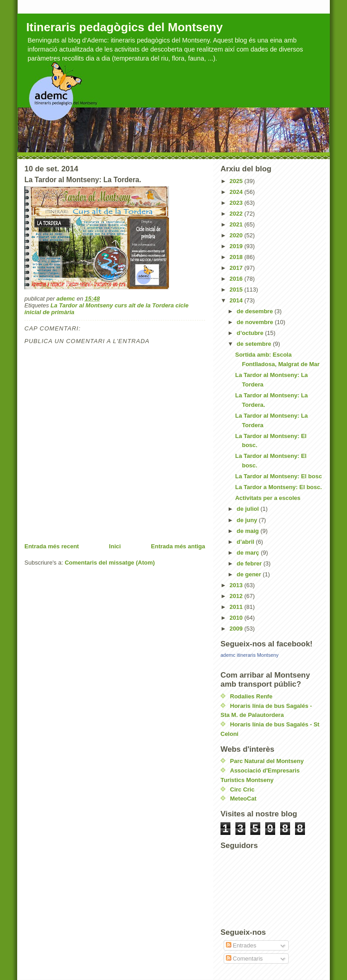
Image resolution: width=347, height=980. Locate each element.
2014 (237, 300)
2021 (237, 224)
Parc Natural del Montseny (267, 761)
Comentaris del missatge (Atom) (110, 563)
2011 (237, 607)
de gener (250, 574)
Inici (115, 546)
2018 (237, 257)
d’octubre (251, 333)
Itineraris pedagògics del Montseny (124, 27)
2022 (237, 214)
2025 (237, 181)
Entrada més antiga (178, 546)
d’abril (246, 542)
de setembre (255, 344)
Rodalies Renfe (251, 696)
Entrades (241, 945)
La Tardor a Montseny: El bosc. (278, 487)
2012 (237, 596)
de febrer (250, 563)
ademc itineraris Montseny (249, 655)
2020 (237, 235)
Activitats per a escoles (268, 498)
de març (249, 553)
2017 (237, 268)
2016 (237, 279)
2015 (237, 290)
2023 (237, 203)
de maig (249, 531)
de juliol (249, 509)
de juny (248, 520)
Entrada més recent (52, 546)
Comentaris (244, 959)
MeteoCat (243, 799)
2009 (237, 629)
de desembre (256, 311)
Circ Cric (242, 789)
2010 (237, 618)
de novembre (256, 322)
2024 (237, 192)
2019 (237, 246)
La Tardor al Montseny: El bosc (278, 476)
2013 (237, 585)
